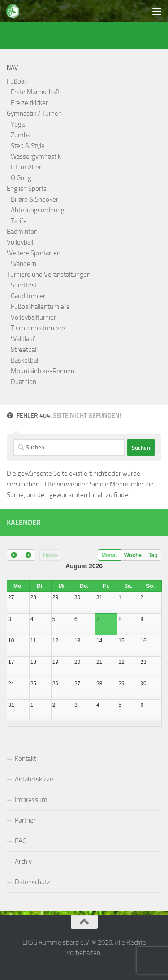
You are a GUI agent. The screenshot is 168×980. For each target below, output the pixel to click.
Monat (109, 555)
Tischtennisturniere (38, 328)
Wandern (24, 264)
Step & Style (28, 146)
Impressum (31, 800)
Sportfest (24, 285)
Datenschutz (32, 882)
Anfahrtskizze (34, 779)
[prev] (14, 555)
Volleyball (20, 242)
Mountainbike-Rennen (43, 371)
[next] (28, 555)
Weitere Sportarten (34, 253)
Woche (133, 555)
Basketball (25, 360)
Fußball (17, 81)
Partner (25, 820)
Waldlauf (23, 339)
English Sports (27, 189)
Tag (153, 555)
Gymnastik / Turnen (34, 114)
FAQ (21, 841)
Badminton (22, 232)
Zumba (21, 135)
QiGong (21, 178)
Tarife (19, 221)
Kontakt (26, 759)
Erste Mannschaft (35, 92)
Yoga (18, 124)
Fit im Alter (26, 167)
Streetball (24, 350)
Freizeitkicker (29, 103)
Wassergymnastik (36, 156)
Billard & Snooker (34, 199)
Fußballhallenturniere (40, 307)
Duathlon (24, 382)
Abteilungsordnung (38, 210)
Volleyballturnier (33, 317)
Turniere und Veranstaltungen (49, 275)
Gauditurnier (28, 296)
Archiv (23, 862)
